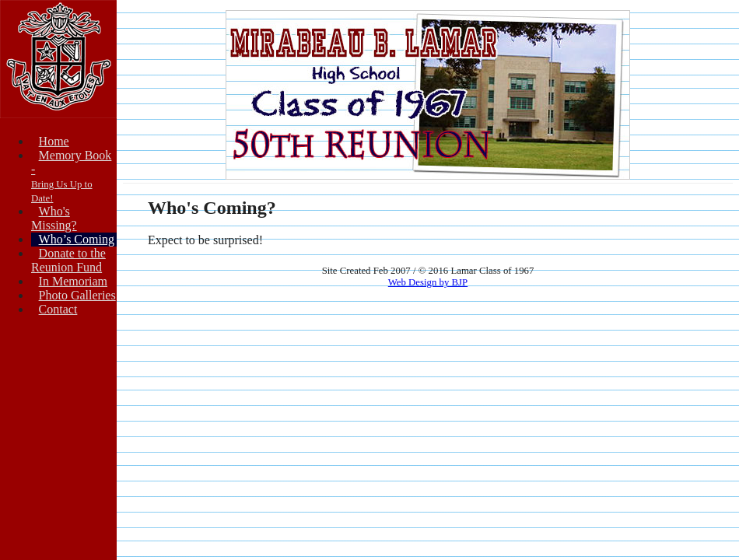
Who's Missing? (54, 218)
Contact (58, 309)
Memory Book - (71, 176)
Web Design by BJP (428, 282)
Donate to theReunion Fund (68, 260)
